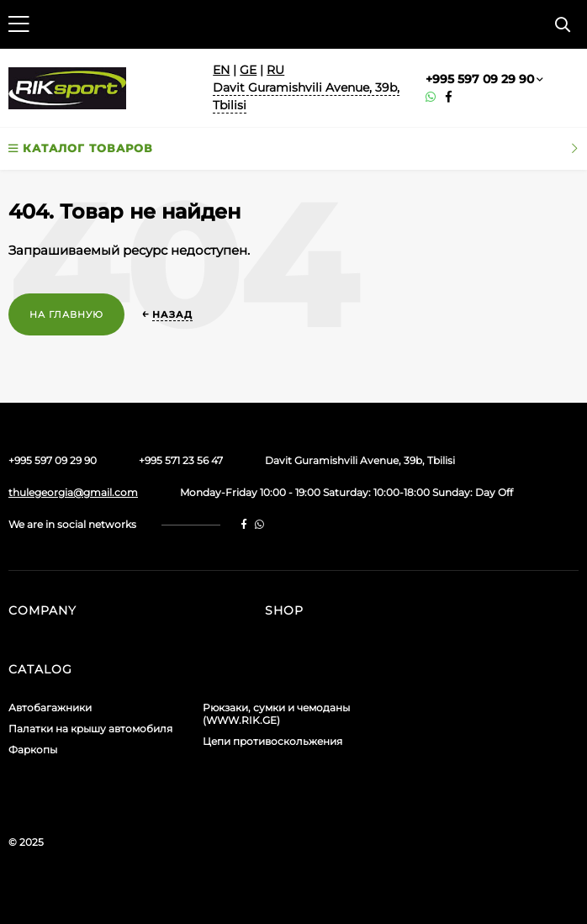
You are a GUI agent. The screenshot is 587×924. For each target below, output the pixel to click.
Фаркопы (33, 750)
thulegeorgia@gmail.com (73, 492)
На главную (66, 314)
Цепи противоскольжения (272, 741)
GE (248, 70)
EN (221, 70)
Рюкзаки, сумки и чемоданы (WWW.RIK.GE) (276, 714)
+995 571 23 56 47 (181, 460)
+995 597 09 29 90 (480, 79)
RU (275, 70)
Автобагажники (50, 708)
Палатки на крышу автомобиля (90, 729)
